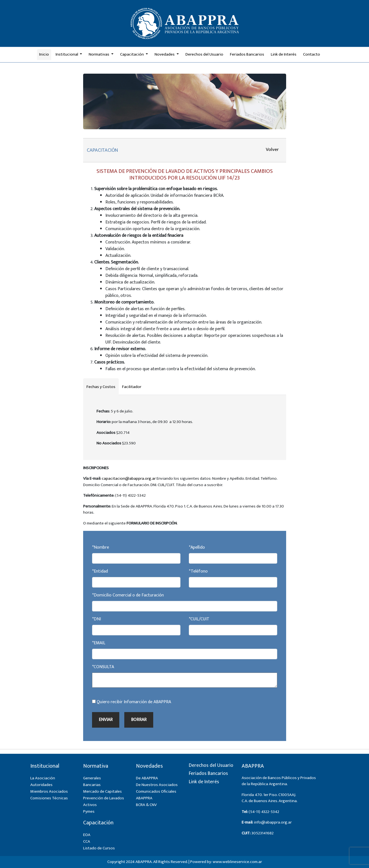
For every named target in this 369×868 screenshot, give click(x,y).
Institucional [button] (67, 54)
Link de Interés (284, 54)
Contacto (312, 54)
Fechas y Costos (101, 387)
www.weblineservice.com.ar (237, 862)
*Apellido (197, 548)
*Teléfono (198, 571)
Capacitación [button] (132, 54)
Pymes (89, 811)
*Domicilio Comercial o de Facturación (128, 595)
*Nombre (101, 548)
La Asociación (43, 778)
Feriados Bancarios (247, 54)
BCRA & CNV (146, 805)
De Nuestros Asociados (157, 785)
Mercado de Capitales (102, 791)
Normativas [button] (99, 54)
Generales (92, 778)
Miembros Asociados (49, 791)
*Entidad (100, 571)
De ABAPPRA (147, 778)
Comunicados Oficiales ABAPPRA (156, 795)
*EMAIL (99, 643)
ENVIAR (106, 720)
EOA (87, 835)
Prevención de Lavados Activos (104, 801)
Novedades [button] (165, 54)
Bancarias (92, 785)
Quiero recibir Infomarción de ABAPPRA (132, 702)
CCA (87, 841)
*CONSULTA (103, 667)
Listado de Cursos (99, 848)
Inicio (44, 54)
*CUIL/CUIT (199, 619)
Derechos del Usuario (204, 54)
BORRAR (139, 720)
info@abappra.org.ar (273, 822)
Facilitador (132, 387)
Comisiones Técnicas (49, 798)
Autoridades (41, 785)
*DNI (96, 619)
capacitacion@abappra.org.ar (129, 478)
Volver (272, 150)
